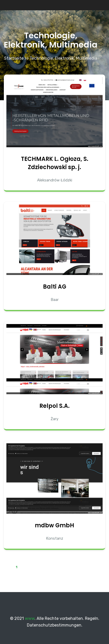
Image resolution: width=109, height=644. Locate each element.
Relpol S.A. (54, 406)
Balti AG (55, 287)
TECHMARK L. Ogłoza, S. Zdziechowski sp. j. (55, 163)
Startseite (14, 58)
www (30, 618)
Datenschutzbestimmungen (54, 625)
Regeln (92, 618)
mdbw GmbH (54, 525)
